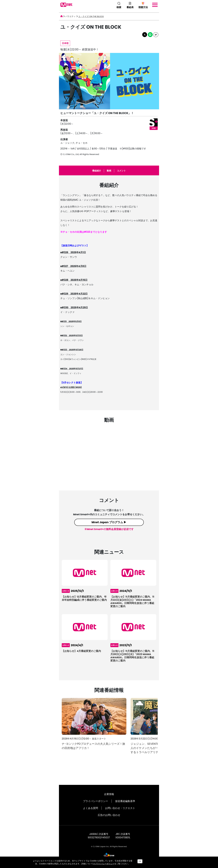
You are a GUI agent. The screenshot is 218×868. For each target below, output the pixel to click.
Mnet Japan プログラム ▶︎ (109, 522)
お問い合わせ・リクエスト (120, 808)
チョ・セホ (82, 143)
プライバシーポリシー (96, 801)
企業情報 (109, 794)
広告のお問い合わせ (109, 815)
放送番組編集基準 (125, 801)
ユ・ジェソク (67, 143)
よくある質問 (91, 808)
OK (140, 861)
